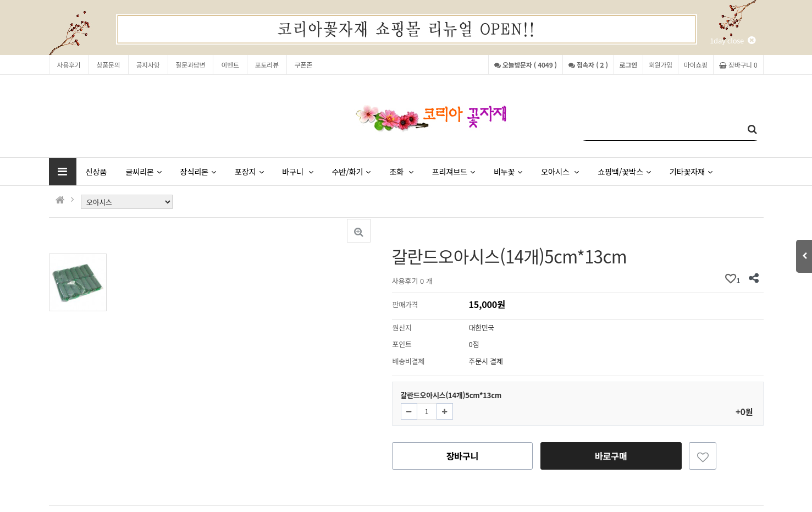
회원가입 (661, 65)
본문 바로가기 (0, 0)
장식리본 (198, 171)
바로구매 (611, 456)
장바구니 (463, 456)
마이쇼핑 (696, 65)
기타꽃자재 (691, 171)
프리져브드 (453, 171)
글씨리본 (143, 171)
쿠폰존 (303, 65)
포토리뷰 (267, 65)
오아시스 (560, 171)
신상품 (96, 171)
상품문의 (109, 65)
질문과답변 (191, 65)
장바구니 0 (738, 65)
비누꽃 (508, 171)
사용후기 (69, 65)
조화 (401, 171)
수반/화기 (351, 171)
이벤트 (230, 65)
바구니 (297, 171)
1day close (732, 40)
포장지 (249, 171)
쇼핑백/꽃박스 (624, 171)
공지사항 (148, 65)
